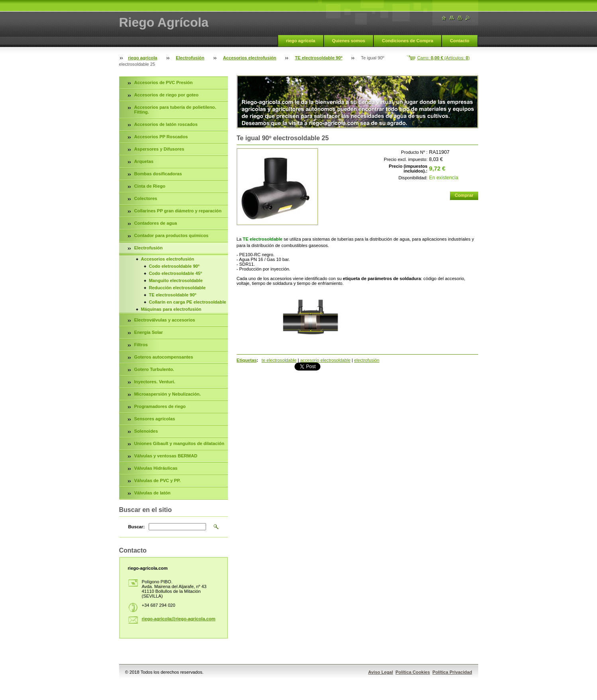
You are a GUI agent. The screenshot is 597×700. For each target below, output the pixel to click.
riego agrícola (301, 41)
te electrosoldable (279, 360)
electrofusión (367, 360)
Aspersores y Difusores (159, 149)
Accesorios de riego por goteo (167, 95)
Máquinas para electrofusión (171, 309)
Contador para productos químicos (171, 235)
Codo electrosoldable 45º (176, 273)
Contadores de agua (156, 223)
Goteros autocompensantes (164, 357)
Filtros (141, 345)
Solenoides (146, 431)
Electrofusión (190, 58)
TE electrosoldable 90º (319, 58)
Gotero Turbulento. (154, 369)
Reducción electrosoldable (177, 288)
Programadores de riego (160, 406)
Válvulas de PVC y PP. (158, 480)
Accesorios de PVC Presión (164, 82)
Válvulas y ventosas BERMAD (166, 456)
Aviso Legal (381, 672)
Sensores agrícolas (155, 419)
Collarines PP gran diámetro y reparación (178, 211)
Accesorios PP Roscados (161, 137)
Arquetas (144, 161)
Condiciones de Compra (407, 41)
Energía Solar (149, 332)
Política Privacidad (452, 672)
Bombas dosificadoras (158, 174)
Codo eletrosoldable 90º (174, 266)
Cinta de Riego (150, 186)
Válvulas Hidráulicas (156, 468)
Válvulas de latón (152, 493)
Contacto (460, 41)
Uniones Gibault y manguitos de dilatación (179, 443)
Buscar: (137, 527)
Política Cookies (412, 672)
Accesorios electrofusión (250, 58)
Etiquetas (247, 360)
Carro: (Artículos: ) (444, 58)
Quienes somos (349, 41)
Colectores (146, 198)
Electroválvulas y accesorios (165, 320)
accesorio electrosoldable (325, 360)
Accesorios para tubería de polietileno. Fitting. (175, 110)
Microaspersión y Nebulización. (168, 394)
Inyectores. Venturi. (155, 382)
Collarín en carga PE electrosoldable (188, 302)
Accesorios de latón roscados (166, 124)
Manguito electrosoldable (176, 280)
